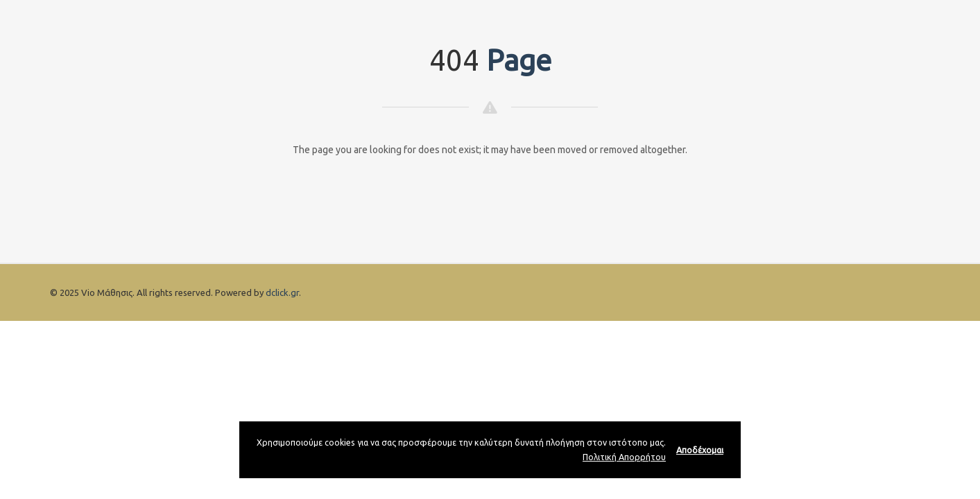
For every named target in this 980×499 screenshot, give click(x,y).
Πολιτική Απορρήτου (624, 457)
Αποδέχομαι (700, 450)
